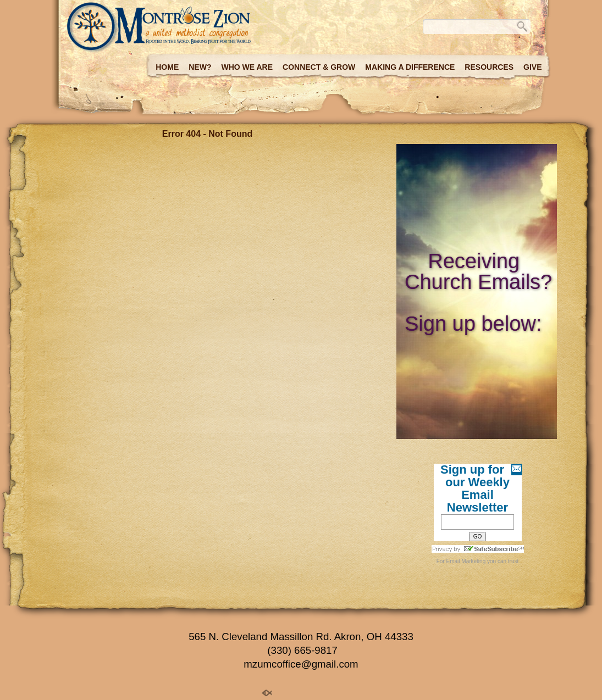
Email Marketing (466, 561)
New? (200, 67)
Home (167, 67)
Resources (489, 67)
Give (532, 67)
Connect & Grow (319, 67)
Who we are (247, 67)
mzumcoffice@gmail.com (301, 664)
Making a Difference (410, 67)
